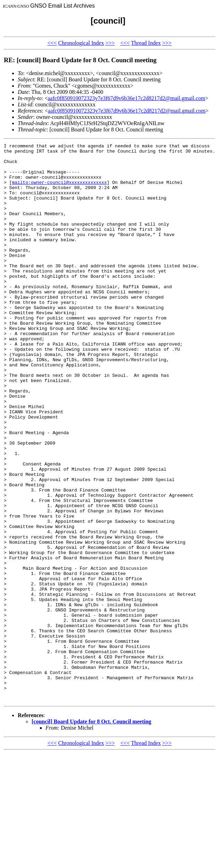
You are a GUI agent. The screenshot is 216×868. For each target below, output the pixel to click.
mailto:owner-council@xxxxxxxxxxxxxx (59, 190)
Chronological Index (81, 43)
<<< (52, 43)
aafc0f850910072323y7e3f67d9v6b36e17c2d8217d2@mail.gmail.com (126, 98)
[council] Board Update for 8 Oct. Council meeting (92, 833)
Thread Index (146, 43)
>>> (110, 43)
